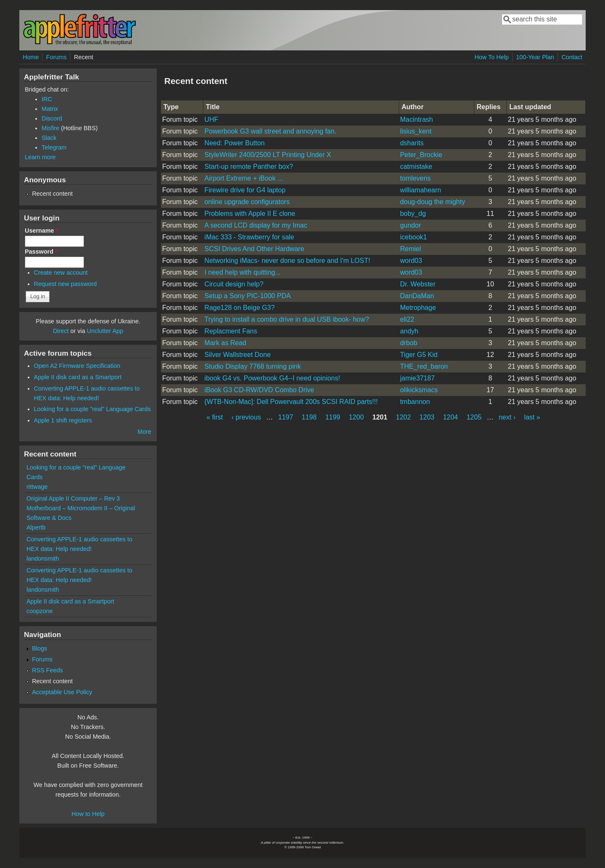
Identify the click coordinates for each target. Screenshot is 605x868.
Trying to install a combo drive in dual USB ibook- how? (287, 319)
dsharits (412, 143)
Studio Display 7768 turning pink (253, 366)
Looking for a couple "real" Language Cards (92, 409)
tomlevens (415, 178)
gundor (410, 225)
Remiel (410, 249)
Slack (49, 138)
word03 (411, 261)
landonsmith (43, 559)
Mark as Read (226, 343)
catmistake (416, 167)
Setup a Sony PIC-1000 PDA (248, 296)
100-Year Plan (535, 57)
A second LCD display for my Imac (256, 225)
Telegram (54, 147)
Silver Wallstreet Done (238, 355)
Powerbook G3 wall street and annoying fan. (271, 131)
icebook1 (413, 237)
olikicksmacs (419, 390)
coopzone (39, 611)
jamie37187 (417, 378)
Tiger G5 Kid (419, 355)
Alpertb (36, 527)
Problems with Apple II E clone (250, 214)
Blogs (39, 648)
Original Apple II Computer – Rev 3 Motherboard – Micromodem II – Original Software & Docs (81, 508)
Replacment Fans (231, 331)
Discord (52, 118)
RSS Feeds (47, 670)
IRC (47, 99)
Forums (57, 57)
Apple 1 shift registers (63, 420)
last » (532, 417)
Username (41, 231)
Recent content (52, 194)
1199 (333, 417)
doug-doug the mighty (433, 202)
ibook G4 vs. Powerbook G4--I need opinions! (272, 378)
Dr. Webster (418, 284)
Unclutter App (105, 331)
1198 (309, 417)
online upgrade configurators (247, 202)
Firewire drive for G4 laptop (245, 190)
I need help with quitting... (243, 272)
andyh (409, 331)
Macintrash (416, 119)
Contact (572, 57)
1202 (403, 417)
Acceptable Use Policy (62, 692)
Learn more (40, 157)
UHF (212, 119)
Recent (84, 57)
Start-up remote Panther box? (249, 167)
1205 (474, 417)
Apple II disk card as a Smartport (78, 377)
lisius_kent (416, 131)
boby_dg (413, 214)
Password (41, 252)
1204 (450, 417)
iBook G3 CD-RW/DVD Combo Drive (259, 390)
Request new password (66, 284)
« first (214, 417)
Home (31, 57)
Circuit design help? (234, 284)
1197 (286, 417)
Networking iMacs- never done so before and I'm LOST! (287, 261)
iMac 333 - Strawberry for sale (249, 237)
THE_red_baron (424, 366)
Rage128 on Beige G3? (240, 308)
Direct (61, 331)
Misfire (50, 128)
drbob (409, 343)
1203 (427, 417)
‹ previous (246, 417)
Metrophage (418, 308)
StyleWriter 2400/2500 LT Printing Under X (268, 155)
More (144, 432)
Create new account (61, 273)
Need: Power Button (235, 143)
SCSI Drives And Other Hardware (254, 249)
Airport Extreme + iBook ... (244, 178)
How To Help (491, 57)
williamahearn (421, 190)
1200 (356, 417)
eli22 (407, 319)
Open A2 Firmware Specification (77, 366)
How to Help (88, 814)
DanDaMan (417, 296)
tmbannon (415, 402)
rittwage (37, 487)
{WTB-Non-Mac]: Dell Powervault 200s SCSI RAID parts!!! (291, 402)
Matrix (50, 109)
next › (507, 417)
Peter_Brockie (421, 155)
